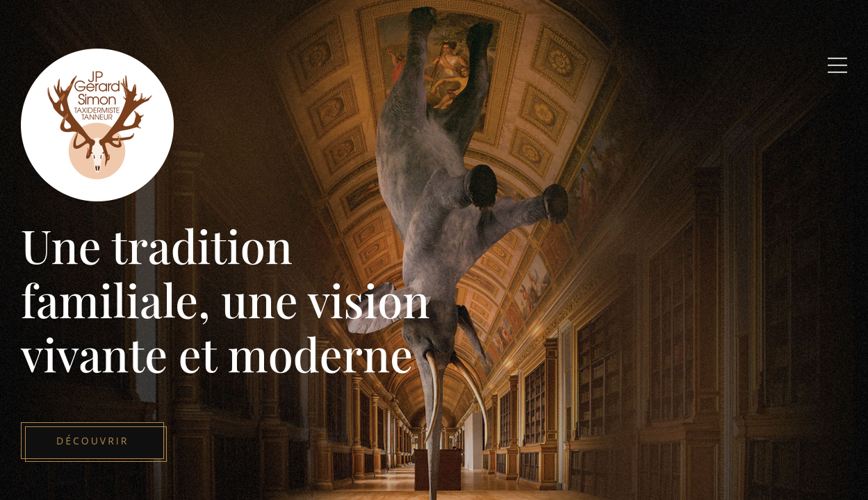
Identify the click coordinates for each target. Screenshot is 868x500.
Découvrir (92, 441)
